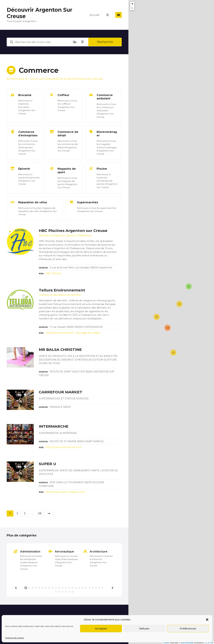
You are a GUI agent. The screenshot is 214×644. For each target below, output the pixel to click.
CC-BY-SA (209, 643)
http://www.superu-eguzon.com (65, 492)
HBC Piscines (53, 273)
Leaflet (166, 643)
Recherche (105, 42)
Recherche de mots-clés (12, 42)
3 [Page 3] (25, 513)
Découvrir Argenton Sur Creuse (39, 13)
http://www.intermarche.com (64, 447)
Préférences (188, 629)
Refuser (144, 629)
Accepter (101, 629)
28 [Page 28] (40, 513)
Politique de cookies (14, 638)
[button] (207, 620)
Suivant (49, 513)
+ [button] (132, 4)
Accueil (95, 15)
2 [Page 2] (17, 513)
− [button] (132, 8)
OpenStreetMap (187, 643)
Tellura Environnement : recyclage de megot (73, 333)
